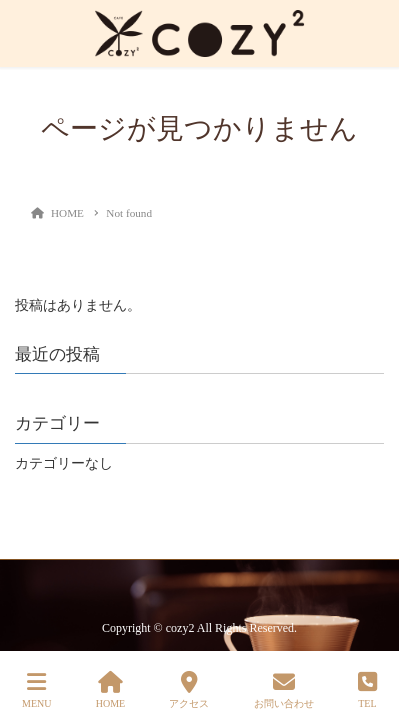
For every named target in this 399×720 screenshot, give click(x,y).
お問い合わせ (284, 690)
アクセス (189, 690)
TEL (367, 690)
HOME (110, 690)
